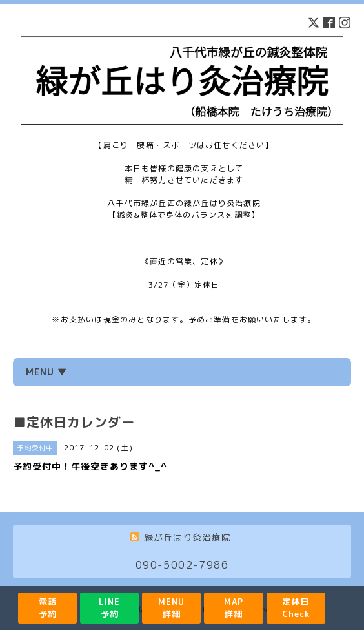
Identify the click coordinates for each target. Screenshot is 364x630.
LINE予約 (109, 608)
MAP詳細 (234, 608)
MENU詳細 (171, 608)
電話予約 (48, 608)
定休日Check (296, 608)
